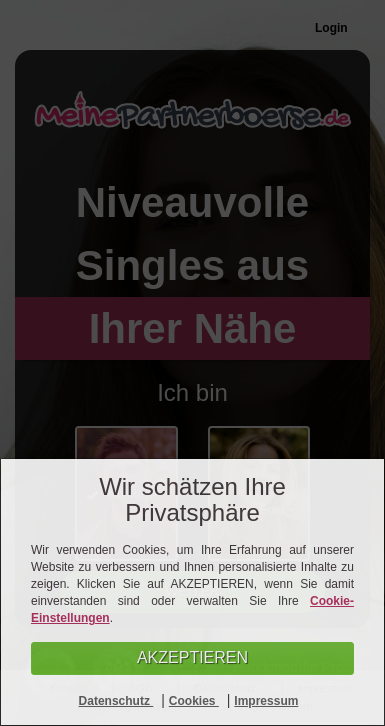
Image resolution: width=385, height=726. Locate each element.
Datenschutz (116, 701)
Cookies (194, 701)
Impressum (266, 701)
